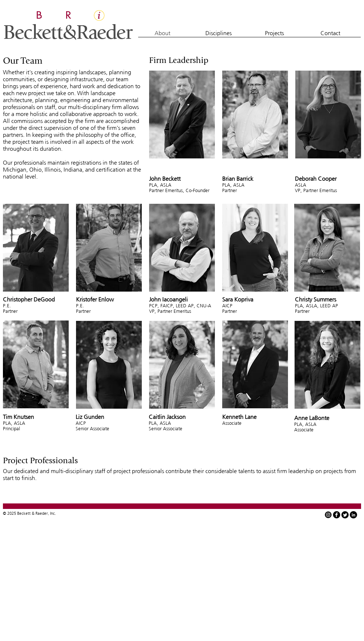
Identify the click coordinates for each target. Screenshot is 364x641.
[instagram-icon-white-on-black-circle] (328, 515)
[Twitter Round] (345, 515)
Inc (52, 513)
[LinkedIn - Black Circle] (353, 515)
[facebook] (337, 515)
